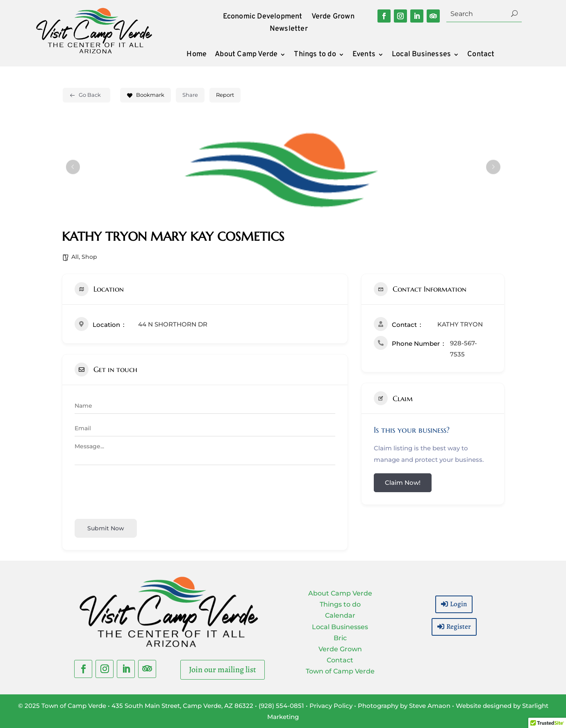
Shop (89, 257)
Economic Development (263, 18)
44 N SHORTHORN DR (173, 324)
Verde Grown (333, 18)
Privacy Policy (331, 706)
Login (458, 604)
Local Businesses (421, 55)
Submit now (106, 528)
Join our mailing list (223, 670)
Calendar (340, 615)
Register (459, 626)
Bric (340, 638)
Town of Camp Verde (340, 671)
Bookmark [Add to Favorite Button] (145, 95)
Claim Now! (403, 483)
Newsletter (289, 30)
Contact (481, 55)
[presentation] (137, 491)
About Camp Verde (246, 55)
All (75, 257)
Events (364, 55)
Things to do (315, 55)
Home (197, 55)
